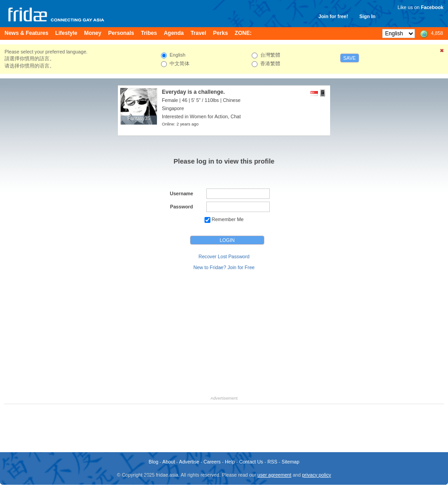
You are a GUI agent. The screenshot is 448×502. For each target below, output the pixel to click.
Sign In (367, 16)
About (169, 462)
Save (350, 58)
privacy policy (317, 475)
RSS (273, 462)
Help (230, 462)
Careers (212, 462)
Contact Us (251, 462)
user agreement (275, 475)
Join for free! (333, 16)
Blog (153, 462)
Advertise (189, 462)
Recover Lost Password (224, 256)
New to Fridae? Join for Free (224, 267)
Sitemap (290, 462)
